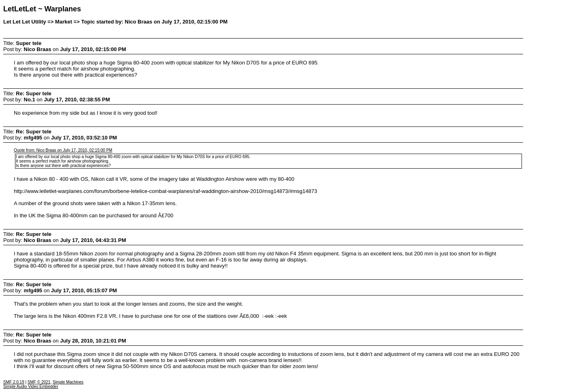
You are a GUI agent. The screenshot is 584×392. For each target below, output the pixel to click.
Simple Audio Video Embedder (31, 387)
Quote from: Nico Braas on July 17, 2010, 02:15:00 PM (63, 150)
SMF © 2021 (39, 382)
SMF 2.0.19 (14, 382)
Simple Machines (68, 382)
